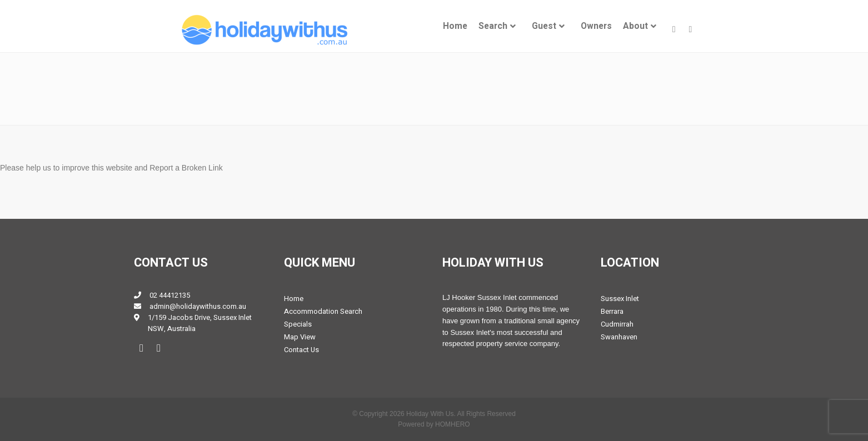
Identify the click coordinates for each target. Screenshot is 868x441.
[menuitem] (455, 26)
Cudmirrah (617, 324)
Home (455, 26)
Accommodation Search (323, 311)
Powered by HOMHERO (434, 424)
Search (493, 26)
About (635, 26)
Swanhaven (619, 337)
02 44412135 (170, 295)
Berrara (612, 311)
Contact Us (301, 350)
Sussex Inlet (620, 299)
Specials (298, 324)
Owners (596, 26)
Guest (544, 26)
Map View (300, 337)
